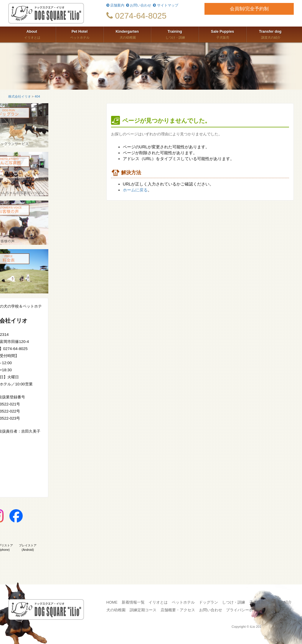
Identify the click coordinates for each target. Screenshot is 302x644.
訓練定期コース (143, 610)
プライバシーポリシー (245, 610)
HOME (112, 602)
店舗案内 (115, 5)
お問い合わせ (139, 5)
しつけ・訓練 (175, 34)
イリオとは (32, 34)
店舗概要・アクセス (178, 610)
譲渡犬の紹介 (270, 34)
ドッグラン (208, 602)
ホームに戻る (135, 190)
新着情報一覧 (133, 602)
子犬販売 (222, 34)
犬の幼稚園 (127, 34)
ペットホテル (80, 34)
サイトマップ (165, 5)
